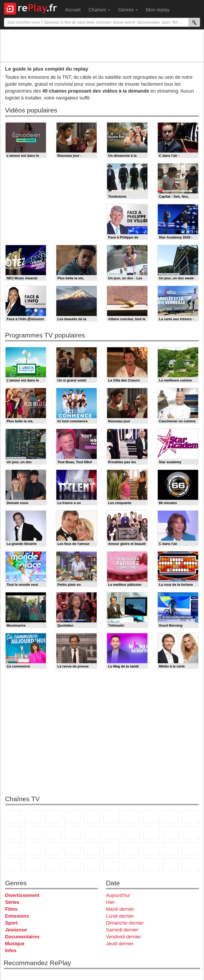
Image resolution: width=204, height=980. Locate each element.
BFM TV (33, 849)
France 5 (92, 817)
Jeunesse (16, 930)
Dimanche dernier (125, 923)
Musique (15, 944)
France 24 (92, 849)
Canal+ (72, 817)
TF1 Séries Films (53, 833)
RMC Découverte (92, 833)
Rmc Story (112, 833)
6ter (73, 833)
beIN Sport (112, 849)
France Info (191, 833)
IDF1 (131, 865)
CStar (33, 833)
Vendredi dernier (124, 937)
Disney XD (33, 865)
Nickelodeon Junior (92, 865)
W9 (151, 817)
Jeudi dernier (120, 944)
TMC (171, 817)
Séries (12, 902)
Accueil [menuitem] (73, 10)
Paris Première (171, 833)
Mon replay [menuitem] (158, 10)
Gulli (171, 849)
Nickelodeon (72, 865)
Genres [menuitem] (128, 10)
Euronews (72, 849)
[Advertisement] (102, 45)
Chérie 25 (132, 833)
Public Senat (190, 865)
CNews (13, 849)
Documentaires (22, 937)
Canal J (190, 849)
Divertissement (22, 895)
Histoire (112, 865)
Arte (131, 817)
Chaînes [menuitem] (99, 10)
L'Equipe (151, 849)
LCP (151, 865)
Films (11, 909)
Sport (11, 923)
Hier (110, 902)
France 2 (33, 817)
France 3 (53, 817)
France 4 (13, 833)
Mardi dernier (120, 909)
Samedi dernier (122, 930)
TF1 (13, 817)
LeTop (171, 865)
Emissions (17, 916)
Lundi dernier (120, 916)
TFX (190, 817)
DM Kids (53, 865)
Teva (151, 833)
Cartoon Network (13, 865)
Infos (11, 951)
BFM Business (53, 849)
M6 (112, 817)
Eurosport (131, 849)
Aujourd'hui (118, 895)
